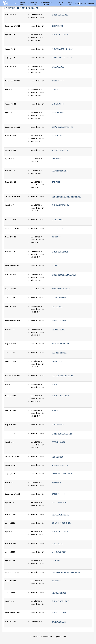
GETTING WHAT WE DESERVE (62, 58)
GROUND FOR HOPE (59, 298)
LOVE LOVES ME (58, 220)
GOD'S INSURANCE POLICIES (63, 376)
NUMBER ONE (57, 361)
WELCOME (56, 90)
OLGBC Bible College (60, 3)
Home (15, 3)
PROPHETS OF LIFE (59, 136)
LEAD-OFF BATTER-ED (60, 251)
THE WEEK (56, 384)
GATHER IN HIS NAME (60, 170)
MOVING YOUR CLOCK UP (61, 289)
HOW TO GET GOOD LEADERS (62, 474)
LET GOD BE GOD (58, 66)
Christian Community (23, 3)
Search (86, 3)
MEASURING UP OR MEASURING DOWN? (66, 196)
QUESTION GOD (58, 26)
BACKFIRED (56, 182)
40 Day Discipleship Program (47, 3)
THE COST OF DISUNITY (61, 14)
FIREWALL (56, 266)
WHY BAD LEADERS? (59, 352)
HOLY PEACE (57, 159)
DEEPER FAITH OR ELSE (60, 514)
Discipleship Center (34, 3)
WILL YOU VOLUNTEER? (61, 150)
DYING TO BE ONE (58, 329)
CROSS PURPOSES (59, 81)
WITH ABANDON (58, 104)
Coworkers (77, 3)
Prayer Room (70, 3)
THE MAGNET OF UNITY (61, 35)
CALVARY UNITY (58, 306)
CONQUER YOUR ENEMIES (61, 523)
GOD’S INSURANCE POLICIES (63, 127)
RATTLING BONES (58, 113)
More (82, 3)
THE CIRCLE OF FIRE (59, 321)
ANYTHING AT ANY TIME (61, 344)
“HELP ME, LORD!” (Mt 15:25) (63, 49)
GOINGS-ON (56, 237)
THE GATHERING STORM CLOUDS (64, 274)
